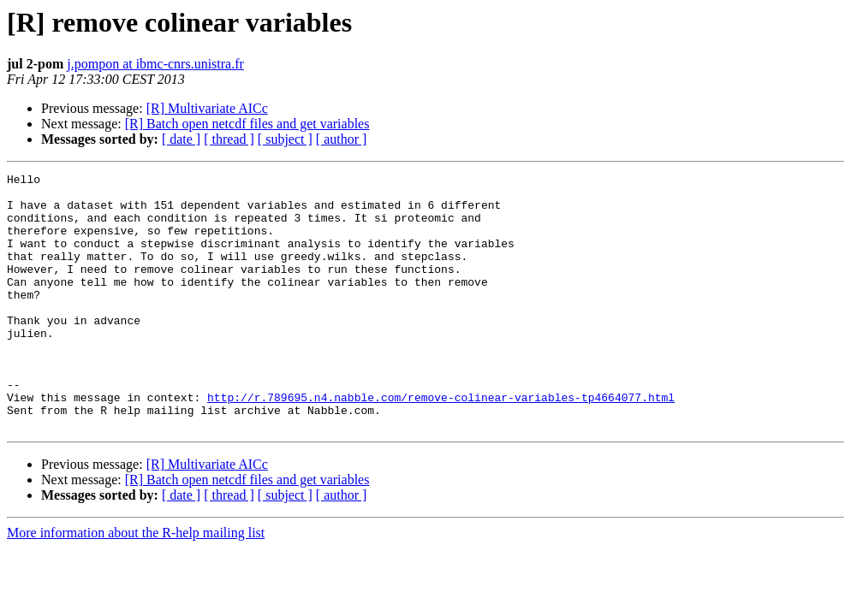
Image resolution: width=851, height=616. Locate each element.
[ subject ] (285, 139)
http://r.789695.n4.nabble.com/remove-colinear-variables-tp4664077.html (441, 443)
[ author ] (342, 139)
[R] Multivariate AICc (207, 108)
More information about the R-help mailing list (136, 584)
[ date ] (181, 139)
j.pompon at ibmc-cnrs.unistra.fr (155, 64)
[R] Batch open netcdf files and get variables (247, 124)
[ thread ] (229, 139)
